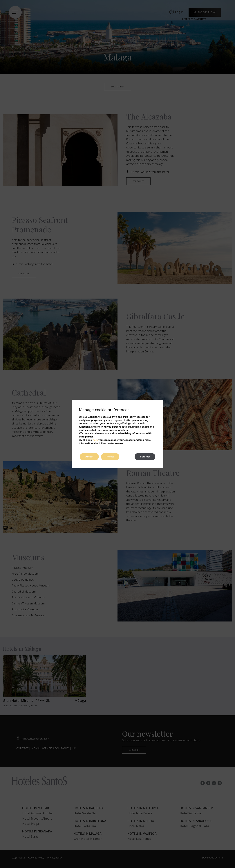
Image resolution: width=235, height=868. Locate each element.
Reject (110, 457)
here (95, 440)
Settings (145, 457)
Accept (89, 457)
